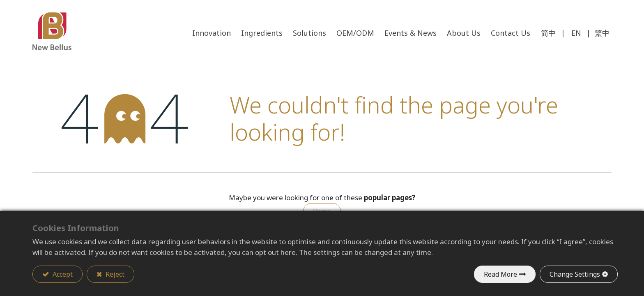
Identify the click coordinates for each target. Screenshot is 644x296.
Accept (62, 274)
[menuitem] (511, 33)
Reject (114, 274)
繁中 (602, 33)
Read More (500, 274)
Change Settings (575, 274)
